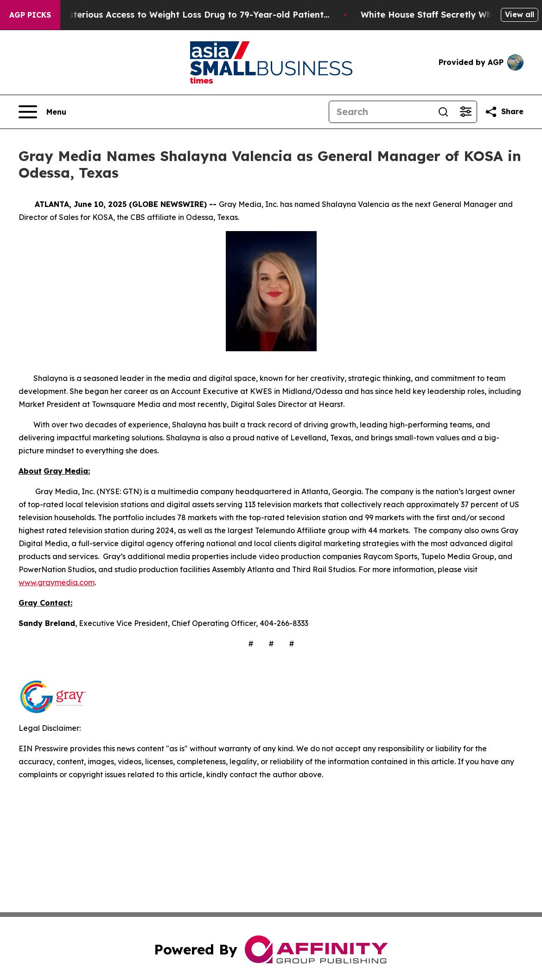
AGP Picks (30, 15)
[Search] (381, 112)
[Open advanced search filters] (465, 112)
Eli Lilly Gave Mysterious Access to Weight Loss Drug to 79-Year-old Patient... (183, 15)
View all (520, 14)
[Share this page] (504, 112)
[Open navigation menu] (42, 112)
